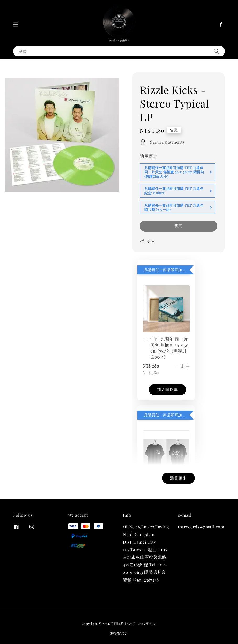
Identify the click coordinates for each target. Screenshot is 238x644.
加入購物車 (167, 389)
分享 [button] (147, 241)
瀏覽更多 (178, 478)
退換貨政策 (119, 633)
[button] (16, 24)
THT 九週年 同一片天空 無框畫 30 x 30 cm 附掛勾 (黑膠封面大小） (166, 348)
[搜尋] (217, 51)
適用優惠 (149, 156)
